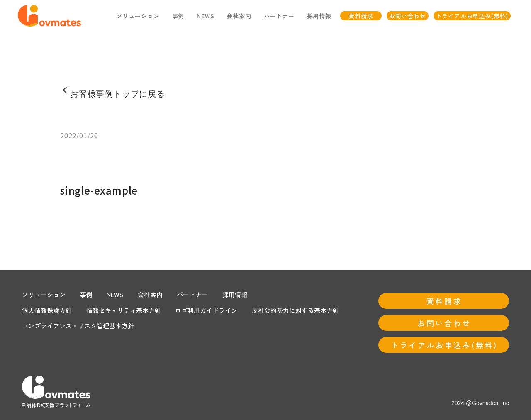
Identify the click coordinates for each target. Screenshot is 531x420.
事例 (178, 16)
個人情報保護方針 (47, 310)
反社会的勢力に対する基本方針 (295, 310)
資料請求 (361, 16)
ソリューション (138, 16)
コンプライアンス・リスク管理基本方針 (78, 326)
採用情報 (319, 16)
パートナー (192, 294)
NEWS (205, 16)
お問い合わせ (408, 16)
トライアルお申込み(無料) (472, 16)
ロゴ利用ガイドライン (206, 310)
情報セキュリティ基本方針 (124, 310)
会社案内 (150, 294)
